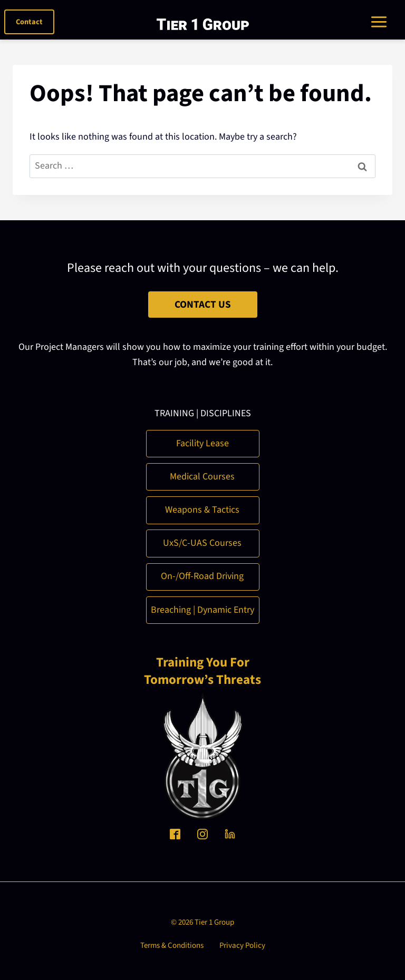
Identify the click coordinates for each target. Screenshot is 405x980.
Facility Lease (202, 443)
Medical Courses (202, 477)
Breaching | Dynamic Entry (202, 610)
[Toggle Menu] (383, 22)
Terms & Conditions (172, 945)
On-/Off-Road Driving (202, 576)
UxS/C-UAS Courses (202, 543)
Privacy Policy (242, 945)
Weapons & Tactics (202, 510)
